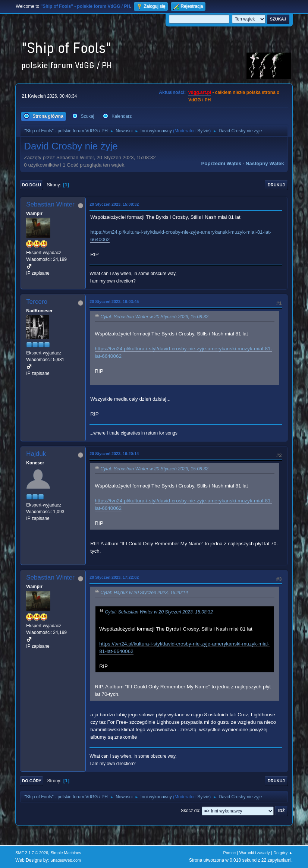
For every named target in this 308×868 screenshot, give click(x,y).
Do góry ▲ (283, 853)
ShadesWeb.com (66, 860)
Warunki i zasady (255, 853)
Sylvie (203, 131)
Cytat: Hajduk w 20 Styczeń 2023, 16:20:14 (144, 593)
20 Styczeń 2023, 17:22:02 (114, 577)
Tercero (37, 302)
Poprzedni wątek (221, 163)
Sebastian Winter (50, 204)
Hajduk (36, 454)
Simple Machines (66, 853)
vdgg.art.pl (200, 92)
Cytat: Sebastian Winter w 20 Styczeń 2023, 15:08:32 (154, 317)
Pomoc (229, 853)
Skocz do (190, 811)
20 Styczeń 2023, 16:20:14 (114, 454)
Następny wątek (265, 163)
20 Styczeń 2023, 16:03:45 (114, 302)
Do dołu (32, 185)
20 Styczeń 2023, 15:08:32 (114, 204)
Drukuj (276, 185)
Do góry (32, 781)
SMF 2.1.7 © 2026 (32, 853)
